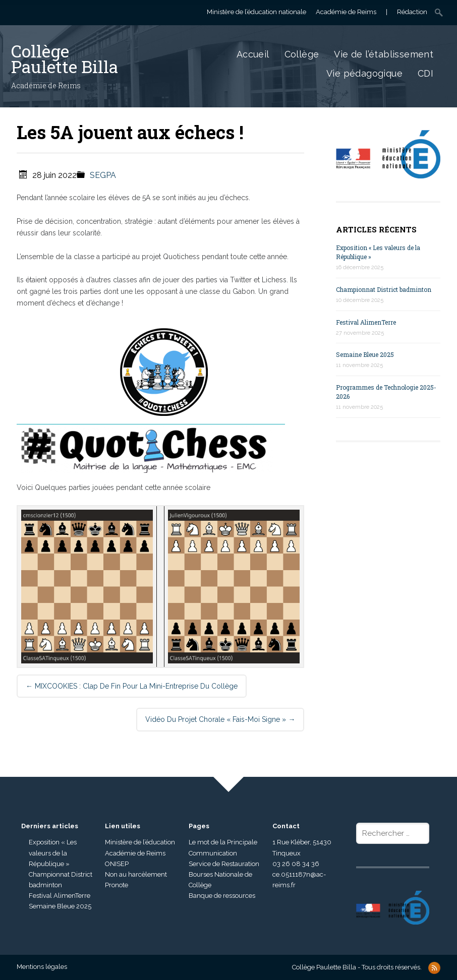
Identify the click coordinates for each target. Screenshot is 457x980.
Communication (213, 853)
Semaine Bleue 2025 (365, 354)
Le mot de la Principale (223, 842)
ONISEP (117, 864)
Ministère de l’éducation (140, 842)
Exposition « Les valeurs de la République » (53, 853)
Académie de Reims (135, 853)
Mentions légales (42, 967)
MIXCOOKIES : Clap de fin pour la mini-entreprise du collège (132, 686)
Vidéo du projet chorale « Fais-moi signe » (220, 719)
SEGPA (103, 175)
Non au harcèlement (136, 874)
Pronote (117, 885)
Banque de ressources (222, 896)
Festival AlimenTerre (366, 322)
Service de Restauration (224, 864)
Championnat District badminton (384, 289)
